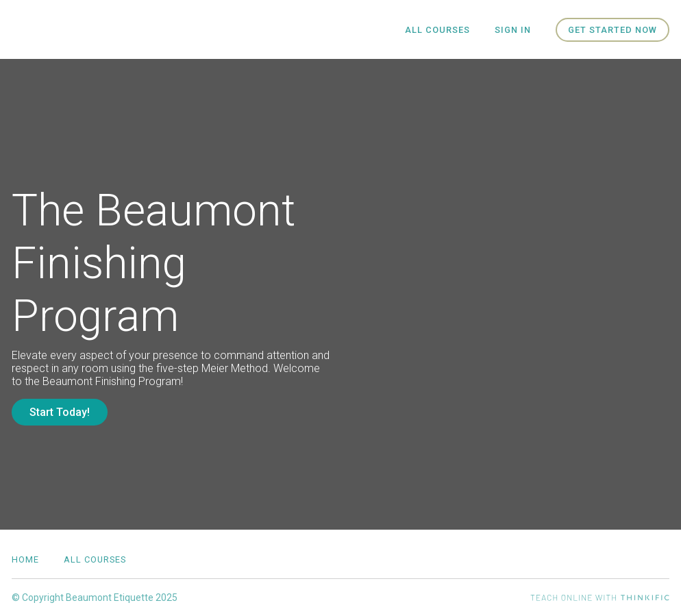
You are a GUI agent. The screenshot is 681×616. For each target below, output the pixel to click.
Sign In (513, 30)
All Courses (437, 30)
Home (25, 559)
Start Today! (60, 412)
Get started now (612, 30)
